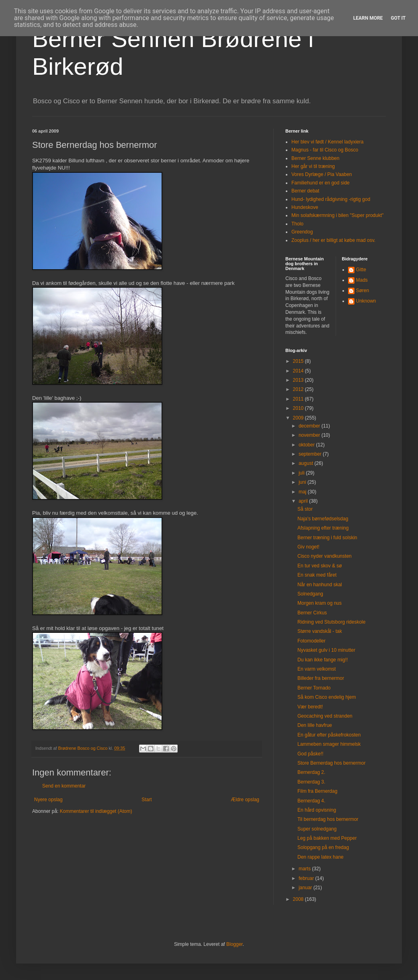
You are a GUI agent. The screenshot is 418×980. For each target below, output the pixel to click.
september (311, 454)
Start (147, 800)
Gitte (361, 270)
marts (305, 869)
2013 (299, 380)
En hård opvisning (317, 810)
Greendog (302, 232)
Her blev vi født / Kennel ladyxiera (327, 142)
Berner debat (305, 191)
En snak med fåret (317, 575)
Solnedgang (310, 594)
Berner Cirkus (312, 613)
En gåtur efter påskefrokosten (329, 735)
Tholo (297, 224)
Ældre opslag (245, 800)
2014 (299, 371)
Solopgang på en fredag (323, 847)
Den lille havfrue (315, 725)
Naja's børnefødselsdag (323, 519)
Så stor (305, 509)
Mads (362, 280)
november (310, 435)
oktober (307, 445)
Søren (363, 291)
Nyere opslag (48, 800)
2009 (299, 418)
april (304, 501)
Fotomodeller (311, 641)
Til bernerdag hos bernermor (328, 819)
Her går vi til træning (313, 166)
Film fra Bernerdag (317, 791)
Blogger (235, 944)
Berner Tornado (314, 688)
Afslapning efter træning (323, 528)
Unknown (366, 301)
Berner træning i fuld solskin (327, 538)
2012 (299, 389)
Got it (398, 18)
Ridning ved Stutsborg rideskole (331, 622)
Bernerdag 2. (311, 772)
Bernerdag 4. (311, 801)
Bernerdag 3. (311, 782)
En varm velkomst (317, 669)
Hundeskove (305, 207)
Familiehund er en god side (321, 183)
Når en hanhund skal (320, 585)
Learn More (368, 18)
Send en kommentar (64, 786)
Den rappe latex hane (321, 857)
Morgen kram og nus (320, 603)
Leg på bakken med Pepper (327, 838)
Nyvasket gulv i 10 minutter (326, 650)
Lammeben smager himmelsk (329, 744)
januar (306, 888)
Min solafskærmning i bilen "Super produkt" (337, 215)
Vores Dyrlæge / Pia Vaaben (322, 174)
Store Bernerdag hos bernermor (331, 763)
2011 (299, 399)
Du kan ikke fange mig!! (323, 660)
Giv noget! (308, 547)
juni (303, 482)
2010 (299, 408)
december (310, 426)
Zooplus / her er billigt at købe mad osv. (333, 240)
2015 (299, 361)
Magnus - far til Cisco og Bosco (325, 150)
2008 (299, 899)
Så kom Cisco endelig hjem (327, 697)
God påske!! (310, 754)
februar (307, 878)
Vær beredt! (310, 707)
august (306, 463)
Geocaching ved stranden (325, 716)
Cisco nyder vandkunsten (325, 556)
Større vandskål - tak (320, 631)
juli (302, 473)
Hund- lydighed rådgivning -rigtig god (331, 199)
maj (303, 492)
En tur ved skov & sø (320, 566)
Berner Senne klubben (315, 158)
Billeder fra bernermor (321, 678)
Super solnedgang (317, 829)
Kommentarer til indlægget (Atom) (96, 811)
